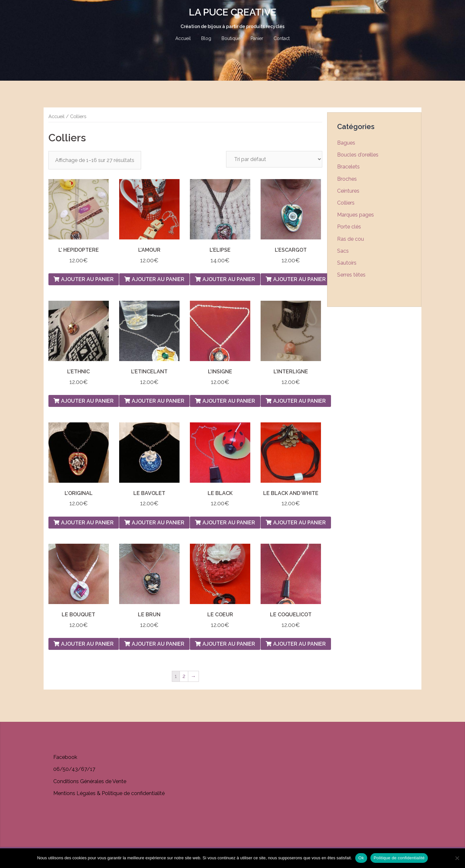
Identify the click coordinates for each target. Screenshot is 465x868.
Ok (361, 858)
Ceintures (348, 191)
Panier (257, 38)
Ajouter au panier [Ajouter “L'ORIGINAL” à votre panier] (87, 523)
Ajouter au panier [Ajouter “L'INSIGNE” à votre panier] (229, 401)
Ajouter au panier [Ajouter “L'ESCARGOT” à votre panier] (300, 279)
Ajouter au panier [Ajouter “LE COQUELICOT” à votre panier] (300, 644)
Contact (282, 38)
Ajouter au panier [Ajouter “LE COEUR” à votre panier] (229, 644)
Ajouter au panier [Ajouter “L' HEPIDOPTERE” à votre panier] (87, 279)
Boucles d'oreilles (358, 155)
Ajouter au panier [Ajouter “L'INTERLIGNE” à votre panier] (300, 401)
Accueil (183, 38)
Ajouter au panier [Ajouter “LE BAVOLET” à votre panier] (158, 523)
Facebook (65, 757)
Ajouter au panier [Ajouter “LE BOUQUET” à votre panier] (87, 644)
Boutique (231, 38)
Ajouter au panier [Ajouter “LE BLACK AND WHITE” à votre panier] (300, 523)
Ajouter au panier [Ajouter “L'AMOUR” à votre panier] (158, 279)
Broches (347, 179)
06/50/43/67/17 (74, 769)
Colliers (346, 203)
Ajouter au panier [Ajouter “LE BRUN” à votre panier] (158, 644)
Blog (206, 38)
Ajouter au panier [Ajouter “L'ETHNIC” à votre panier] (87, 401)
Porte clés (349, 227)
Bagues (346, 143)
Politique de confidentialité (399, 858)
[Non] (457, 858)
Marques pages (356, 215)
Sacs (343, 251)
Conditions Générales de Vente (90, 781)
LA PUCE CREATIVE (233, 12)
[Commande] (274, 159)
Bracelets (348, 167)
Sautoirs (347, 263)
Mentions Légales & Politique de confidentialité (109, 793)
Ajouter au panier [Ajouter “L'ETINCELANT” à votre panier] (158, 401)
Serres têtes (351, 275)
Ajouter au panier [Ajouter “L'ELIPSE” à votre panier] (229, 279)
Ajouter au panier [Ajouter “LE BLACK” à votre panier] (229, 523)
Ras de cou (351, 239)
